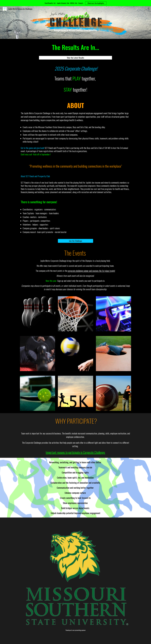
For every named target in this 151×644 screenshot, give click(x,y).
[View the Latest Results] (75, 58)
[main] (75, 30)
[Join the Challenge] (75, 241)
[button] (149, 9)
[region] (75, 3)
